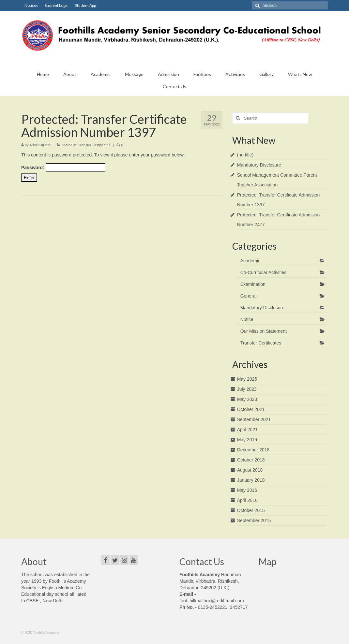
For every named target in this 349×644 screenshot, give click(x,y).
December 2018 (253, 450)
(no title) (245, 155)
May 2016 (247, 490)
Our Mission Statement (264, 331)
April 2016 (247, 500)
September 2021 (254, 419)
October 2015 (251, 510)
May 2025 (247, 379)
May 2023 (247, 399)
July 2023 (247, 389)
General (249, 296)
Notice (247, 319)
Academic (250, 261)
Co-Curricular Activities (264, 272)
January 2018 (251, 480)
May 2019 (247, 440)
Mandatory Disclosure (259, 165)
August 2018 (250, 470)
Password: (63, 168)
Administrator (40, 145)
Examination (253, 284)
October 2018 (251, 460)
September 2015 (254, 520)
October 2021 (251, 409)
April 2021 (247, 430)
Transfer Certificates (94, 145)
